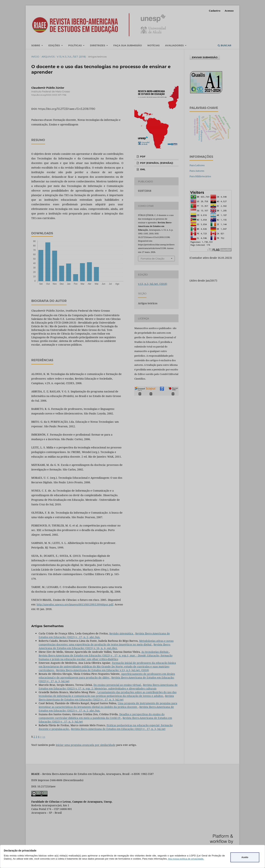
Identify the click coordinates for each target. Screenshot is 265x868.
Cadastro (215, 11)
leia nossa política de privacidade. (186, 859)
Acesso (229, 11)
